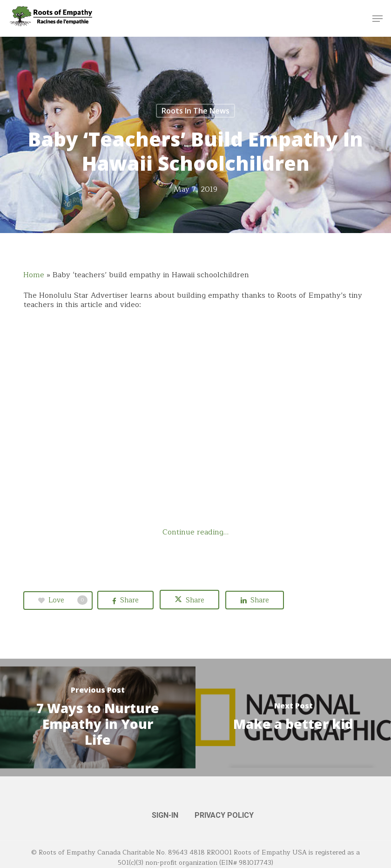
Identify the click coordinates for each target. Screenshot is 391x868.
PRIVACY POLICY (224, 815)
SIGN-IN (165, 815)
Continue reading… (195, 532)
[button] (378, 19)
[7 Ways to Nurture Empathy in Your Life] (98, 718)
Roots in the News (195, 111)
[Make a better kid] (293, 718)
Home (34, 275)
